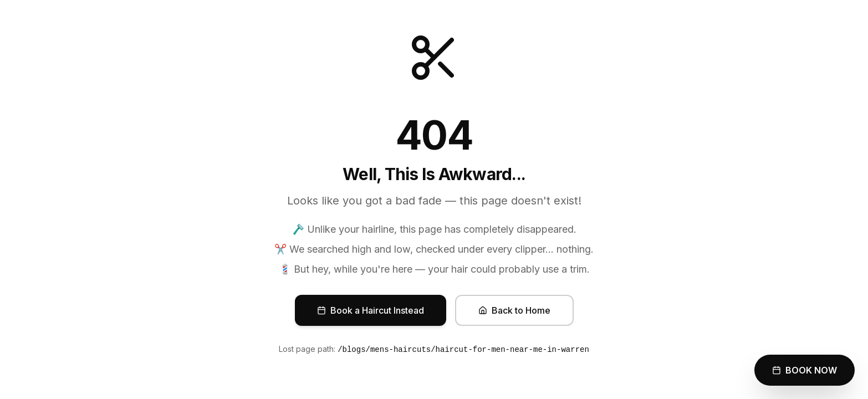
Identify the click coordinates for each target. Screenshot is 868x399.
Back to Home (514, 310)
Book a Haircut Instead (371, 310)
